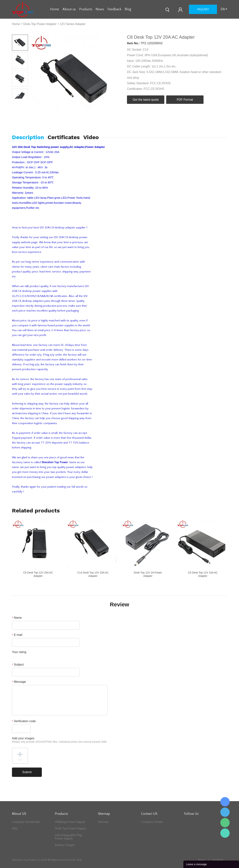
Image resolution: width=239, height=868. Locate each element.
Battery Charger (65, 845)
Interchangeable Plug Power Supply (69, 837)
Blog (128, 9)
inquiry (203, 9)
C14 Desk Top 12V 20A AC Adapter (93, 574)
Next (24, 101)
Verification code (24, 721)
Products (86, 9)
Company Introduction (26, 822)
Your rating (19, 652)
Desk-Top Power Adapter (40, 24)
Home (55, 9)
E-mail (17, 635)
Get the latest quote (146, 100)
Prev (16, 101)
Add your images (60, 740)
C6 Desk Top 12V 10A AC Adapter (203, 574)
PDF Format (185, 100)
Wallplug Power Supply (70, 822)
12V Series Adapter (73, 24)
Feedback (114, 9)
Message (19, 682)
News (100, 9)
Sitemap (103, 822)
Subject (18, 665)
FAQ (15, 828)
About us (69, 9)
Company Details (152, 822)
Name (17, 618)
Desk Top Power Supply (70, 828)
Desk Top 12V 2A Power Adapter (148, 574)
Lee (225, 833)
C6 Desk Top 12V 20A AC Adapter (38, 574)
